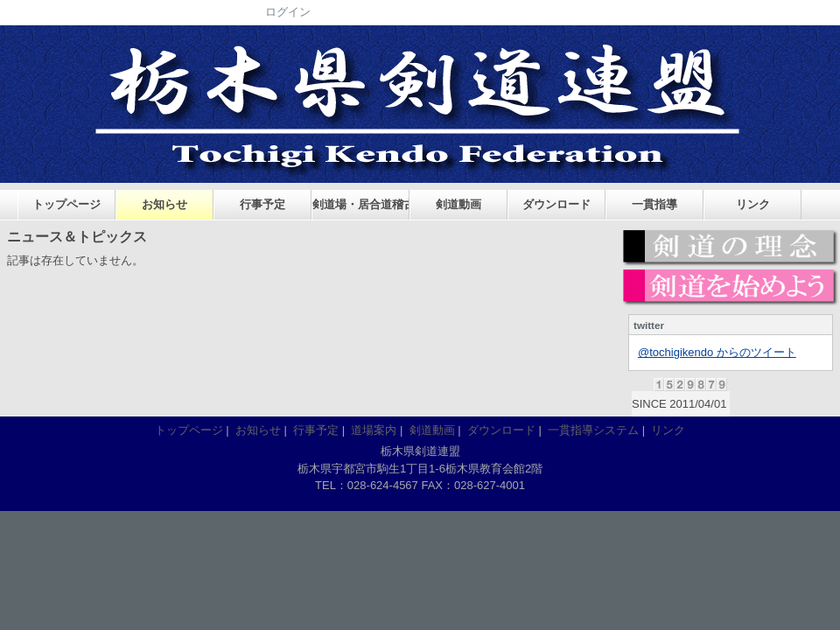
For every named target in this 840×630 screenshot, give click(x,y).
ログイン (288, 12)
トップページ (66, 204)
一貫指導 (654, 204)
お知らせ (164, 204)
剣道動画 (458, 204)
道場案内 (374, 430)
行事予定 (262, 204)
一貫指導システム (593, 430)
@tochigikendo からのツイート (717, 352)
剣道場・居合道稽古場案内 (361, 204)
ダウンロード (556, 204)
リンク (753, 204)
